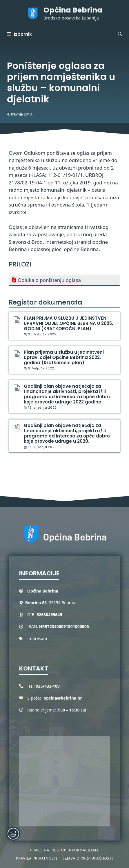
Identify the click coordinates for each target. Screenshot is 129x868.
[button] (120, 34)
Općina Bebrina (73, 10)
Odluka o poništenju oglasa (49, 280)
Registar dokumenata (46, 302)
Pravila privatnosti (37, 858)
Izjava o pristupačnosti (88, 858)
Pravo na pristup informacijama (64, 850)
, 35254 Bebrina (51, 603)
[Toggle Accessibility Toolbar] (13, 834)
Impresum (37, 638)
